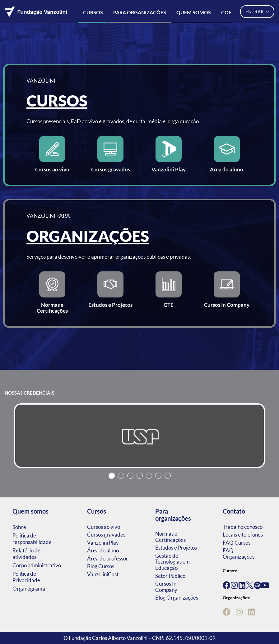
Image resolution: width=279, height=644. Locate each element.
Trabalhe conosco (243, 527)
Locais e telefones (243, 535)
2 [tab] (121, 476)
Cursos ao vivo (104, 527)
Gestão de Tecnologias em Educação (172, 562)
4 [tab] (140, 476)
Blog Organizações (177, 598)
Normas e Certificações (170, 537)
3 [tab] (130, 476)
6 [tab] (158, 476)
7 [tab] (168, 476)
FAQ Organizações (239, 553)
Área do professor (108, 558)
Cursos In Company (166, 587)
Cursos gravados (106, 535)
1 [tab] (112, 476)
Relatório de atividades (26, 554)
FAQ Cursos (237, 543)
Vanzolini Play (103, 543)
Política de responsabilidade (32, 539)
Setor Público (170, 576)
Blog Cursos (101, 566)
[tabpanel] (139, 436)
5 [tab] (149, 476)
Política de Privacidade (26, 577)
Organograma (29, 589)
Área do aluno (103, 550)
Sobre (19, 527)
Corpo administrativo (37, 565)
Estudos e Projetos (176, 548)
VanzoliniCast (103, 574)
